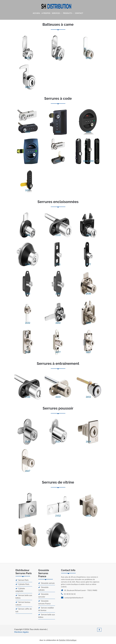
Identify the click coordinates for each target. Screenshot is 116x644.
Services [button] (57, 13)
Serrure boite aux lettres (24, 597)
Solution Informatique (68, 640)
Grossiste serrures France (44, 602)
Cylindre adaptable (20, 590)
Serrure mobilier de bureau (46, 609)
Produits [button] (68, 13)
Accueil (36, 13)
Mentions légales (21, 632)
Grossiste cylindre (43, 588)
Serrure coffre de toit (24, 610)
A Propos (46, 13)
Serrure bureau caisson (23, 603)
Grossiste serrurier (43, 595)
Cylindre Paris (22, 584)
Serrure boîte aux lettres (47, 616)
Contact (79, 13)
